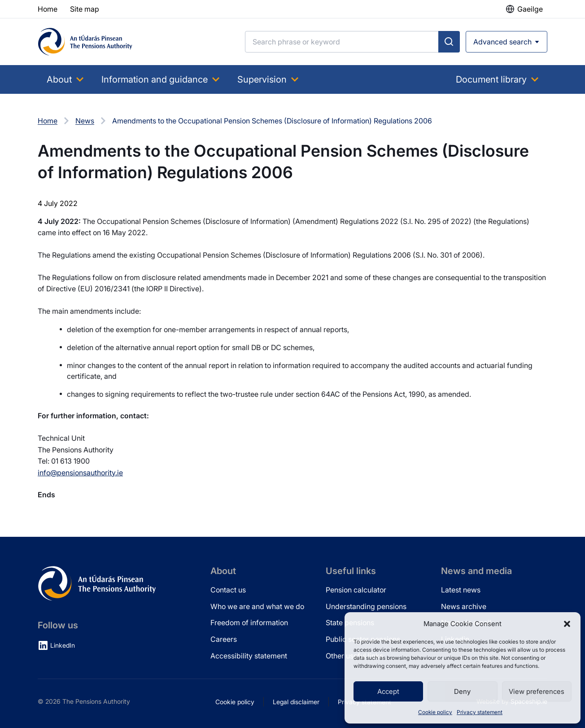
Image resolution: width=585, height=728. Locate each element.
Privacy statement (480, 712)
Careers (224, 639)
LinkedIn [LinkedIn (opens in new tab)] (63, 645)
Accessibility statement (249, 656)
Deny (462, 691)
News (85, 121)
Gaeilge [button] (530, 9)
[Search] (342, 42)
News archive (464, 606)
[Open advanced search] (506, 42)
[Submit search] (449, 42)
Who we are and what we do (257, 606)
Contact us (228, 590)
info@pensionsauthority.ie (80, 473)
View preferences (537, 691)
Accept (388, 691)
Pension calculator (356, 590)
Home (48, 121)
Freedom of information (249, 623)
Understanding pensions (366, 606)
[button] (567, 624)
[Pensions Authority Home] (85, 42)
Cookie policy (435, 712)
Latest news (461, 590)
